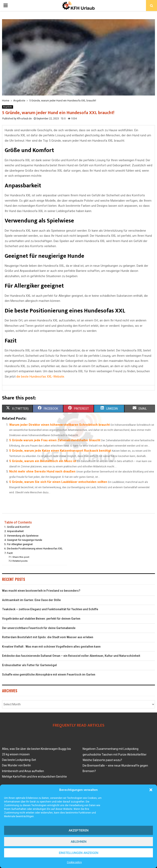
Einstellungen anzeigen (79, 853)
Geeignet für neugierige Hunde (25, 540)
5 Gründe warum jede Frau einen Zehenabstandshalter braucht (55, 440)
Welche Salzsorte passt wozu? (102, 760)
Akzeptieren (79, 830)
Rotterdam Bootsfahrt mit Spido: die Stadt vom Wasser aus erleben (48, 637)
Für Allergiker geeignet (20, 544)
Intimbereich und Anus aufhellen (23, 771)
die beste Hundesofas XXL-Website (40, 377)
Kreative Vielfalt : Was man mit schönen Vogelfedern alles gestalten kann (51, 647)
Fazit (10, 553)
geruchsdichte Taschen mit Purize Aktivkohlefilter (115, 755)
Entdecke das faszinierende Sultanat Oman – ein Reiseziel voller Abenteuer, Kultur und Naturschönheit (71, 656)
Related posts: (20, 561)
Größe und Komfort (18, 527)
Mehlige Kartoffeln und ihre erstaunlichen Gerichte (34, 777)
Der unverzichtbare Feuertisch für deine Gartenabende (39, 628)
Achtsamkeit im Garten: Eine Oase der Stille (31, 600)
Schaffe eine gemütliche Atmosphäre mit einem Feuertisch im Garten (49, 675)
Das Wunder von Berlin (16, 765)
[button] (151, 790)
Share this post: (21, 557)
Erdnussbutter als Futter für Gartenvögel (29, 665)
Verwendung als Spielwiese (23, 536)
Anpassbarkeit (15, 531)
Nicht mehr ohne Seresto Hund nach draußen (42, 471)
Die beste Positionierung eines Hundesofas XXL (35, 548)
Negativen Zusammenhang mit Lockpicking (110, 749)
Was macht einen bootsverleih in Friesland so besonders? (41, 591)
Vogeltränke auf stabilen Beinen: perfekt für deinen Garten (41, 619)
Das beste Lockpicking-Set (19, 760)
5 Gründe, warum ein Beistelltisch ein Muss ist (43, 461)
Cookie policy (74, 862)
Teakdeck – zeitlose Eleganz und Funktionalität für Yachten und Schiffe (50, 609)
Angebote (8, 107)
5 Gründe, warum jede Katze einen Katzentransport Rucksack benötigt (60, 451)
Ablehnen (79, 842)
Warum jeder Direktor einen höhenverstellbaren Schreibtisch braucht (59, 425)
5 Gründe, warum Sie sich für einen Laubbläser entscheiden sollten (58, 482)
